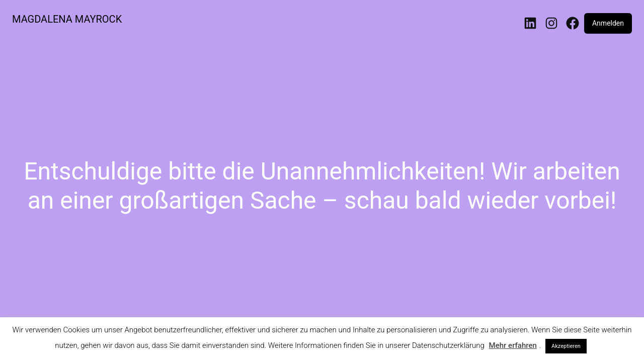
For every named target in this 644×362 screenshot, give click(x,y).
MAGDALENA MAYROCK (67, 19)
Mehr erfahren (513, 345)
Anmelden (608, 23)
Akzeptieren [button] (566, 346)
